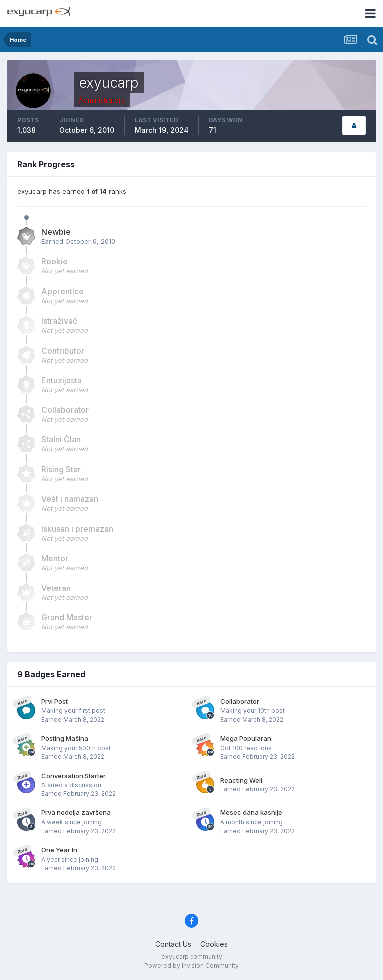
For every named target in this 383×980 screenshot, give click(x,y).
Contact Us (173, 944)
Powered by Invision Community (191, 965)
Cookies (214, 944)
